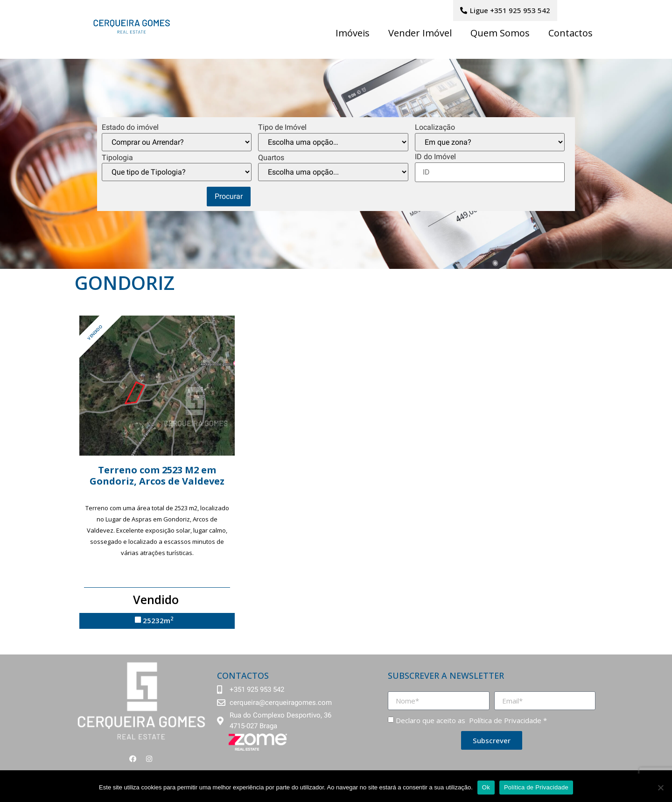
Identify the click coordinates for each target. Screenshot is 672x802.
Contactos (570, 33)
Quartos (271, 158)
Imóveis (353, 33)
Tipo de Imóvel (282, 127)
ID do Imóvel (435, 157)
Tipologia (117, 158)
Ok (486, 787)
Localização (435, 127)
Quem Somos (500, 33)
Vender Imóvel (420, 33)
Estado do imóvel (130, 127)
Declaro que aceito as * (471, 720)
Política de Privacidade (504, 720)
